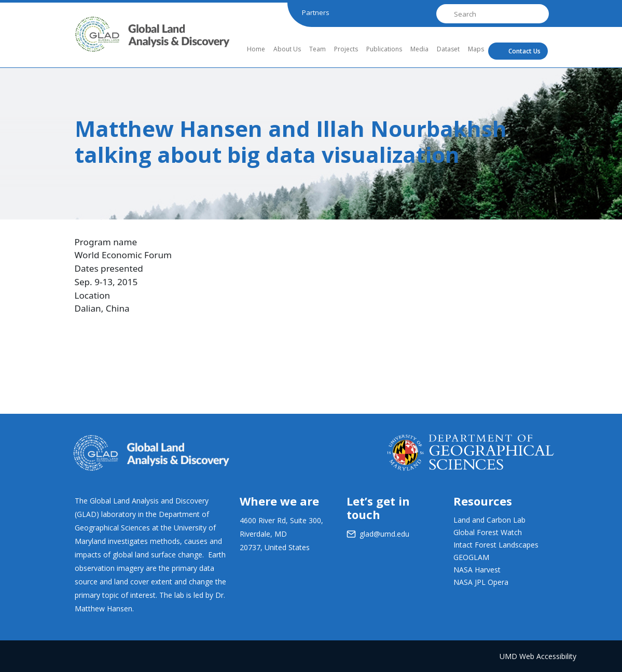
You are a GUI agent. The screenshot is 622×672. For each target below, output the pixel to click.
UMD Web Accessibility (538, 656)
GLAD (88, 44)
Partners (316, 12)
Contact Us (524, 51)
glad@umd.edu (384, 534)
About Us (287, 49)
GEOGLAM (471, 557)
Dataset (448, 49)
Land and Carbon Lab (489, 520)
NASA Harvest (477, 570)
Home (256, 49)
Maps (476, 49)
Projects (346, 49)
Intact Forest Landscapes (496, 545)
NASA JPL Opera (481, 582)
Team (317, 49)
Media (419, 49)
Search (444, 14)
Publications (384, 49)
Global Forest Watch (488, 532)
